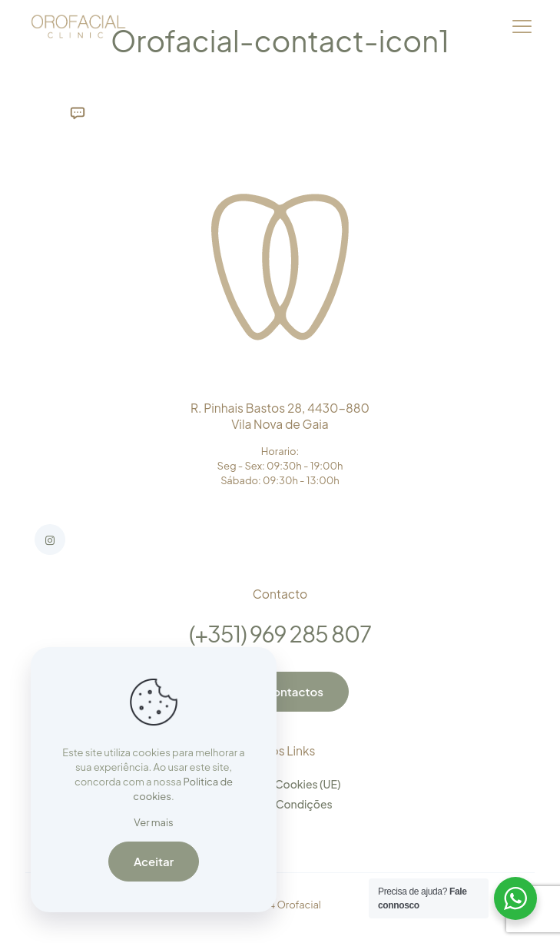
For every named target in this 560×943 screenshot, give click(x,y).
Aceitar (154, 861)
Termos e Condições (280, 804)
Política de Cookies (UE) (280, 784)
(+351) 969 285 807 (280, 633)
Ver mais (153, 822)
